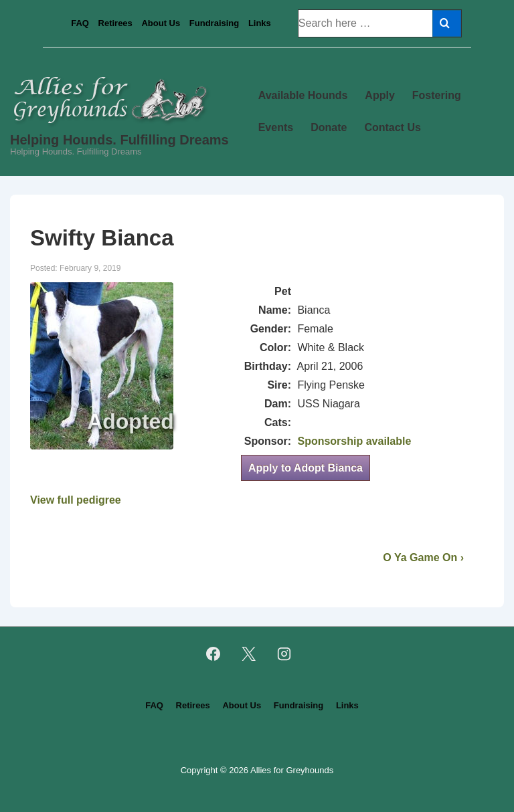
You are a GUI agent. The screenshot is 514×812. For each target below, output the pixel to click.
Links (260, 23)
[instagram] (284, 654)
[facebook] (213, 654)
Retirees (115, 23)
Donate (329, 127)
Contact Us (392, 127)
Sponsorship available (354, 441)
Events (276, 127)
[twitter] (249, 654)
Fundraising (214, 23)
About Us (161, 23)
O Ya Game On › (423, 557)
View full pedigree (76, 500)
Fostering (437, 95)
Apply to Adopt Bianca (306, 468)
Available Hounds (303, 95)
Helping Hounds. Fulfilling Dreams (119, 140)
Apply (379, 95)
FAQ (80, 23)
